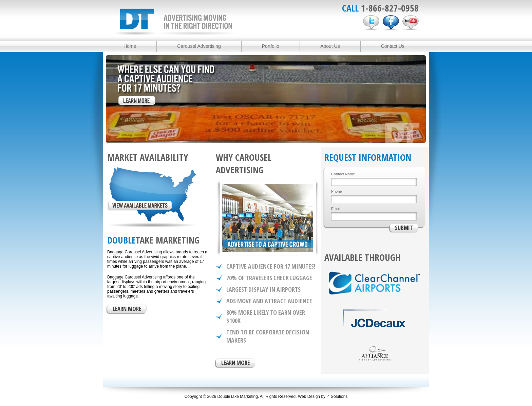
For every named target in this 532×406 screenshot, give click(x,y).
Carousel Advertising (199, 46)
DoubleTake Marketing (175, 22)
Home (130, 46)
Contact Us (393, 46)
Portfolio (271, 46)
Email (336, 209)
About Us (330, 46)
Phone (337, 191)
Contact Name (343, 174)
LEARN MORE (127, 309)
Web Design (309, 397)
